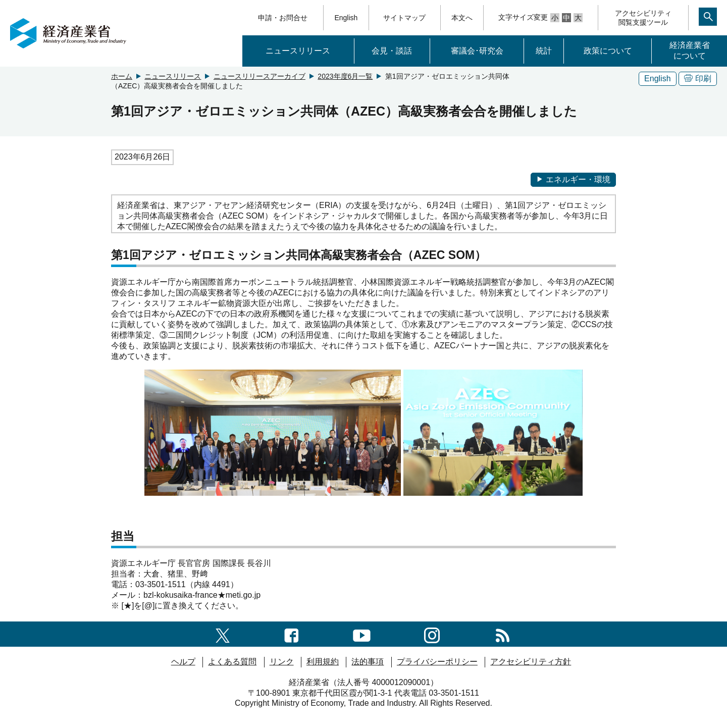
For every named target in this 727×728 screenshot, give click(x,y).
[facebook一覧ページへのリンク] (292, 634)
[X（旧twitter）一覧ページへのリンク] (223, 634)
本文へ (462, 18)
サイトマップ (404, 18)
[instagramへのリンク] (432, 634)
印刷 (698, 79)
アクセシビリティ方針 (531, 662)
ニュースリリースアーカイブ (259, 76)
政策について (608, 51)
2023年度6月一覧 (345, 76)
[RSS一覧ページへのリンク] (503, 634)
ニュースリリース (298, 51)
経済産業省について (690, 50)
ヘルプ (183, 662)
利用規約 (323, 662)
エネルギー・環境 (573, 179)
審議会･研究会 (477, 51)
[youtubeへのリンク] (362, 634)
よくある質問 (232, 662)
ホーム (122, 76)
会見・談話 (392, 51)
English (346, 18)
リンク (282, 662)
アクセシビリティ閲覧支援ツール (643, 18)
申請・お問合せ (283, 18)
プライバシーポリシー (437, 662)
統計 (544, 51)
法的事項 (368, 662)
